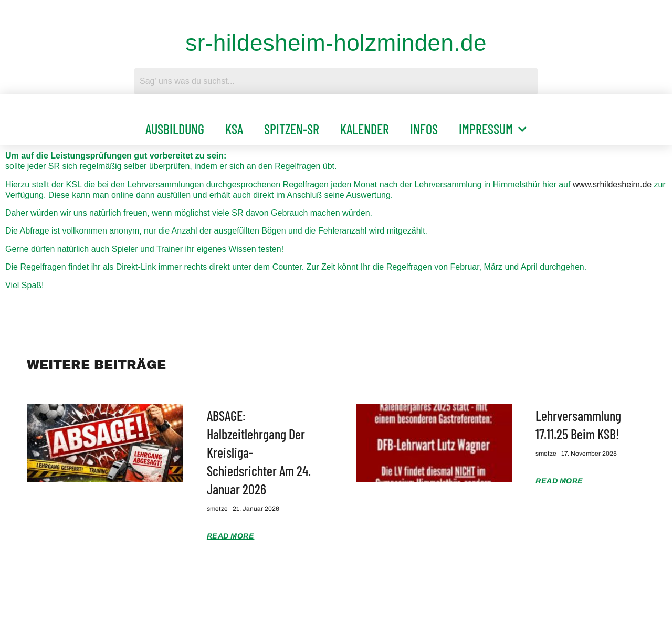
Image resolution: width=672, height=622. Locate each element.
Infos (424, 129)
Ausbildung (175, 129)
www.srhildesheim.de (612, 185)
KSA (234, 129)
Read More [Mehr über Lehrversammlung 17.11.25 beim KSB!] (559, 481)
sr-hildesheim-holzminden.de (336, 43)
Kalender (365, 129)
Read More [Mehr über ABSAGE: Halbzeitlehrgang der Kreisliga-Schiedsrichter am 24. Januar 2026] (231, 536)
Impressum (493, 129)
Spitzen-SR (292, 129)
